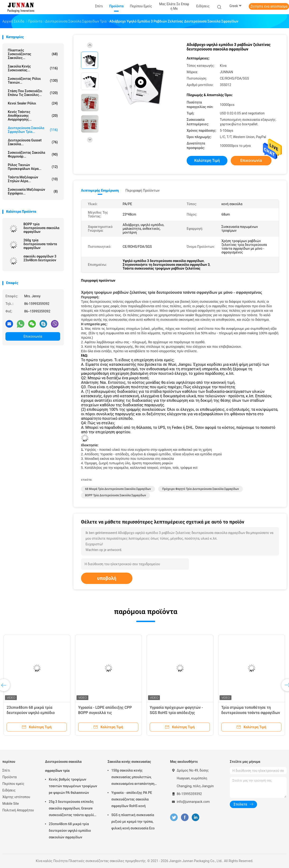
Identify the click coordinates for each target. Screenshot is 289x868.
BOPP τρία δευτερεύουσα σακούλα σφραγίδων (41, 228)
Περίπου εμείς (13, 784)
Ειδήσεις (9, 790)
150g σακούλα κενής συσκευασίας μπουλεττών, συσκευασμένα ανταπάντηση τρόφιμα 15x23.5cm (133, 778)
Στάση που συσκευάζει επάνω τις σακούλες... (33, 93)
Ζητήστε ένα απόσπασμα (269, 6)
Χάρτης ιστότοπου (16, 797)
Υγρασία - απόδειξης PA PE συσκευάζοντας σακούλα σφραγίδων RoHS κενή (132, 799)
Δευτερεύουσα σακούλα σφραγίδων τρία (63, 766)
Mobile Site (11, 804)
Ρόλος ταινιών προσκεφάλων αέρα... (33, 167)
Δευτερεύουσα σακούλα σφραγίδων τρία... (33, 130)
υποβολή (107, 578)
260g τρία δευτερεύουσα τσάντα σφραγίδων (40, 244)
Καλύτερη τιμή (207, 160)
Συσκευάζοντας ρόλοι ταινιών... (33, 81)
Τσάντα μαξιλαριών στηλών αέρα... (33, 179)
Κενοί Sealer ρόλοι (33, 103)
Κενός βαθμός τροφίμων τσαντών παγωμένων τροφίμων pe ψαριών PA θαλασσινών (73, 786)
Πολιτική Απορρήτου (18, 810)
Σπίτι (6, 770)
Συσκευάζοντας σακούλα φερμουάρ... (33, 154)
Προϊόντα (9, 777)
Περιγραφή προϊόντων (142, 190)
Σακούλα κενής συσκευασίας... (33, 68)
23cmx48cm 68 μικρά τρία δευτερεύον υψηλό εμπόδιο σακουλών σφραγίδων (31, 713)
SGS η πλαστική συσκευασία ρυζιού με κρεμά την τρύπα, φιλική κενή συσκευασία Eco (133, 822)
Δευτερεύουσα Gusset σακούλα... (33, 142)
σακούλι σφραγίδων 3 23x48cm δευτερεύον (40, 258)
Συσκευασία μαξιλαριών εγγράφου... (33, 191)
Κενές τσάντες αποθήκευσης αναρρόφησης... (33, 116)
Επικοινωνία (33, 336)
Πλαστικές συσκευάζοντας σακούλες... (33, 54)
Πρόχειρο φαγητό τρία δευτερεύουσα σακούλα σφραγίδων (201, 489)
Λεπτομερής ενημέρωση (100, 190)
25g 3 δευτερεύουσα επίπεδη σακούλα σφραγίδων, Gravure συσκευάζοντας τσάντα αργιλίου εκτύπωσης (73, 809)
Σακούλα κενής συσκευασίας (129, 762)
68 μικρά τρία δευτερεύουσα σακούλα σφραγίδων (118, 489)
